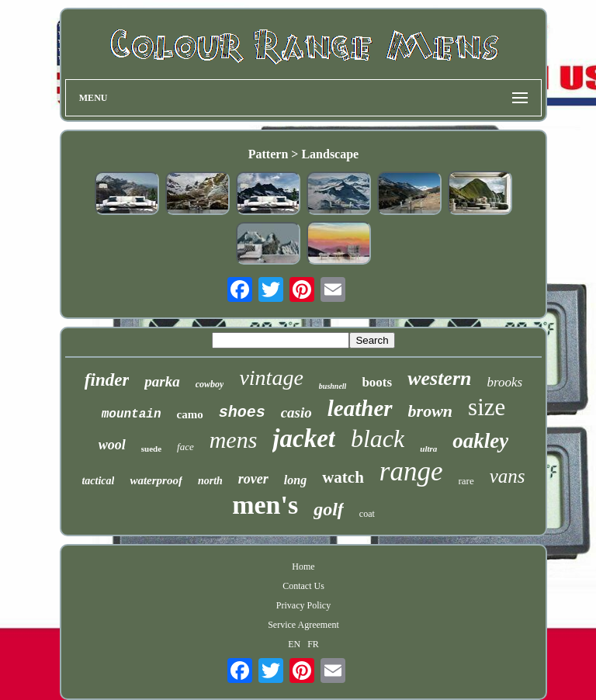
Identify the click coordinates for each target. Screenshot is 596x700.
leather (360, 408)
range (411, 471)
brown (430, 411)
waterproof (156, 480)
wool (112, 445)
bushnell (333, 386)
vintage (271, 378)
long (295, 480)
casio (296, 412)
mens (234, 440)
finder (107, 380)
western (439, 378)
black (378, 438)
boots (377, 382)
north (210, 481)
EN (294, 644)
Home (303, 567)
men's (265, 505)
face (185, 447)
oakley (480, 441)
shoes (242, 412)
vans (508, 476)
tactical (98, 481)
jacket (304, 438)
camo (190, 414)
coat (367, 514)
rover (253, 479)
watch (343, 477)
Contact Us (303, 586)
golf (329, 509)
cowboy (210, 384)
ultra (428, 449)
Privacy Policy (303, 605)
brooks (504, 382)
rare (466, 481)
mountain (132, 414)
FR (313, 644)
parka (162, 381)
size (487, 407)
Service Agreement (303, 625)
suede (151, 449)
